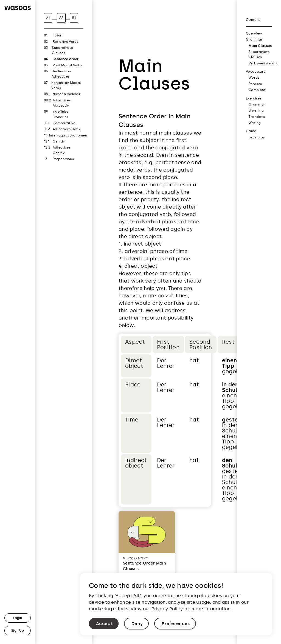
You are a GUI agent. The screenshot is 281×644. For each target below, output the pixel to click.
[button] (104, 624)
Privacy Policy (167, 609)
